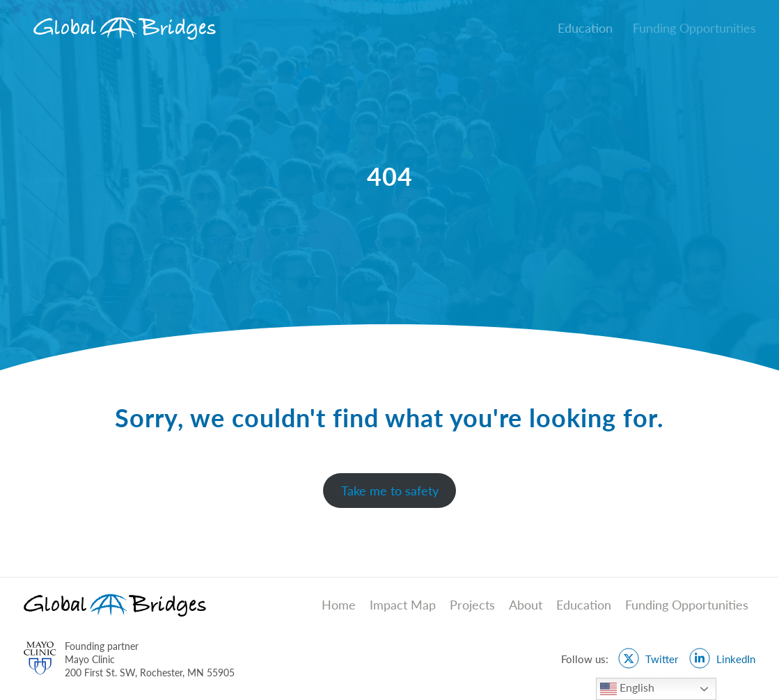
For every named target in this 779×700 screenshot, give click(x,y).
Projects (472, 605)
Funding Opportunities (687, 605)
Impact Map (403, 605)
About (526, 605)
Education (584, 605)
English (627, 689)
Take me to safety (390, 491)
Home (339, 605)
